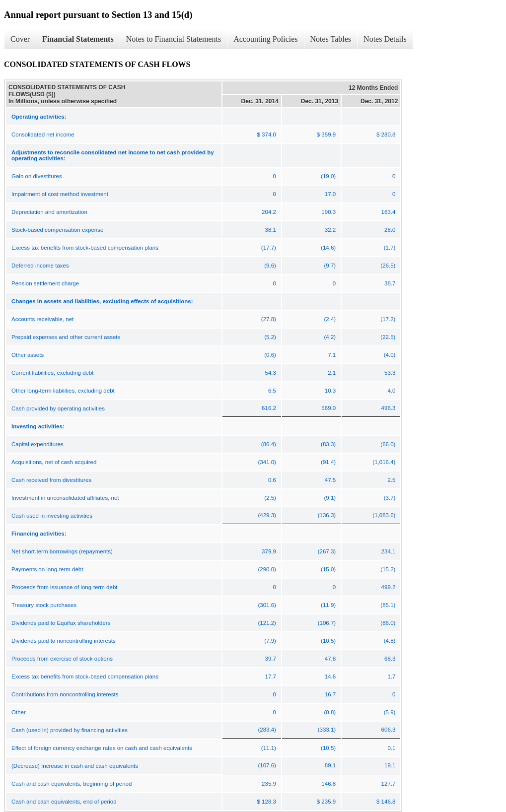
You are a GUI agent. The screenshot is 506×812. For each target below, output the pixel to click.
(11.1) (269, 748)
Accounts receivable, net (42, 319)
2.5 (391, 480)
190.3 (328, 212)
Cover (20, 39)
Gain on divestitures (37, 176)
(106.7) (327, 623)
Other (19, 712)
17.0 (330, 194)
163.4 (389, 212)
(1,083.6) (384, 515)
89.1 (330, 765)
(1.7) (390, 248)
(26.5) (388, 266)
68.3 (390, 659)
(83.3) (328, 444)
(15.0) (328, 569)
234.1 (389, 551)
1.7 (391, 677)
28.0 (390, 230)
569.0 (328, 408)
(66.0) (388, 444)
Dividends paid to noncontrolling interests (64, 641)
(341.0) (267, 462)
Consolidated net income (43, 135)
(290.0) (267, 569)
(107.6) (267, 765)
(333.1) (327, 730)
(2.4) (330, 319)
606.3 (389, 730)
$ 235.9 (326, 802)
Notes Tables (331, 39)
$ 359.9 (326, 135)
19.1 (390, 765)
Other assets (28, 355)
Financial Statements (78, 39)
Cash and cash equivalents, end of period (64, 802)
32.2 (330, 230)
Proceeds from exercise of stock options (62, 659)
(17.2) (388, 319)
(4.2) (330, 337)
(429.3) (267, 515)
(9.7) (330, 266)
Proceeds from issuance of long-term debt (65, 587)
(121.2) (267, 623)
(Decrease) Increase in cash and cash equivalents (75, 766)
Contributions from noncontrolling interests (65, 694)
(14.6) (328, 248)
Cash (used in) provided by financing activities (70, 730)
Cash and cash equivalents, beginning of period (72, 784)
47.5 (330, 480)
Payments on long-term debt (47, 569)
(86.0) (388, 623)
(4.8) (390, 641)
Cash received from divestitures (51, 480)
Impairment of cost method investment (60, 194)
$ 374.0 (267, 135)
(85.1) (388, 605)
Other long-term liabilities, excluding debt (63, 391)
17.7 (271, 677)
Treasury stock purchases (44, 605)
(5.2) (270, 337)
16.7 (330, 694)
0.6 (272, 480)
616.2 (269, 408)
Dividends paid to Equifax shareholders (61, 623)
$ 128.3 (267, 802)
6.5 (272, 391)
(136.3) (327, 515)
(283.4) (267, 730)
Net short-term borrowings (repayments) (62, 551)
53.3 (390, 373)
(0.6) (270, 355)
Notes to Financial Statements (174, 39)
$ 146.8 (386, 802)
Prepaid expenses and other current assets (66, 337)
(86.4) (269, 444)
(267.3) (327, 551)
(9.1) (330, 498)
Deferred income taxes (40, 266)
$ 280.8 (386, 135)
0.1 (391, 748)
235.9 (269, 784)
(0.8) (330, 712)
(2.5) (270, 498)
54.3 (271, 373)
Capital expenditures (37, 444)
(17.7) (269, 248)
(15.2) (388, 569)
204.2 (269, 212)
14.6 (330, 677)
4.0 (391, 391)
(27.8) (269, 319)
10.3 (330, 391)
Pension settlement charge (45, 283)
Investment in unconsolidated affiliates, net (65, 498)
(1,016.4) (384, 462)
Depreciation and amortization (49, 212)
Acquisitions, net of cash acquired (54, 462)
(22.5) (388, 337)
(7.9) (270, 641)
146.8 (328, 784)
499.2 (389, 587)
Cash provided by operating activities (58, 408)
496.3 (389, 408)
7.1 (332, 355)
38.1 (271, 230)
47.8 (330, 659)
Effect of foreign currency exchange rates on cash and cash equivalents (102, 748)
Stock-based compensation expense (57, 230)
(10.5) (328, 641)
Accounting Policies (265, 39)
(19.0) (328, 176)
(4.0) (390, 355)
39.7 (271, 659)
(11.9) (328, 605)
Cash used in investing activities (52, 516)
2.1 (332, 373)
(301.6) (267, 605)
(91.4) (328, 462)
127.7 (389, 784)
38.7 (390, 283)
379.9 (269, 551)
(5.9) (390, 712)
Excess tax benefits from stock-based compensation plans (85, 248)
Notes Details (385, 39)
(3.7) (390, 498)
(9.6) (270, 266)
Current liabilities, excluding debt (53, 373)
